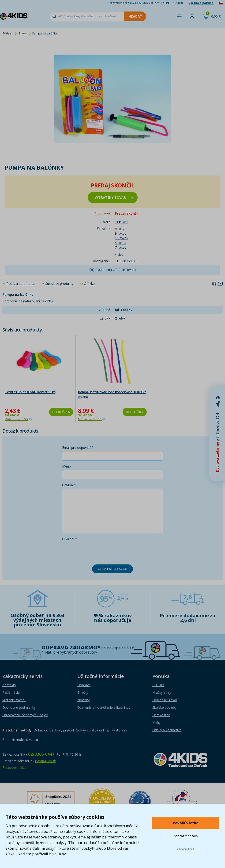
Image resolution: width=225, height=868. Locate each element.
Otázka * (69, 485)
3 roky (23, 33)
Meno (67, 466)
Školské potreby (164, 707)
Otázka (89, 284)
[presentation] (98, 552)
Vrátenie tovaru (14, 700)
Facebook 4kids (14, 767)
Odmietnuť (186, 849)
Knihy (156, 722)
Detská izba (161, 715)
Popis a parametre (21, 284)
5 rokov (121, 243)
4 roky (120, 229)
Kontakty (9, 685)
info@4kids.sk (45, 761)
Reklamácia (11, 692)
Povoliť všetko (186, 823)
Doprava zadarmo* (71, 647)
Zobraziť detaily (186, 836)
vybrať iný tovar (114, 197)
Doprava (84, 685)
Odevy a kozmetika (167, 730)
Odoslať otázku (112, 569)
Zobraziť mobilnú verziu (20, 740)
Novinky (83, 700)
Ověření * (69, 539)
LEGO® (158, 685)
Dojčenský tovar (165, 700)
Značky (83, 692)
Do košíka (61, 412)
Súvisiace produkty (59, 284)
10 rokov (122, 238)
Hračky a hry (162, 692)
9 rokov (121, 233)
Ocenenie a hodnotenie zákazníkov (104, 707)
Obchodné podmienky (19, 707)
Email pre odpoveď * (78, 447)
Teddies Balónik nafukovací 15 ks (30, 392)
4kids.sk (8, 33)
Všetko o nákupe (201, 3)
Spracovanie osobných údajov (25, 715)
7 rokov (121, 247)
